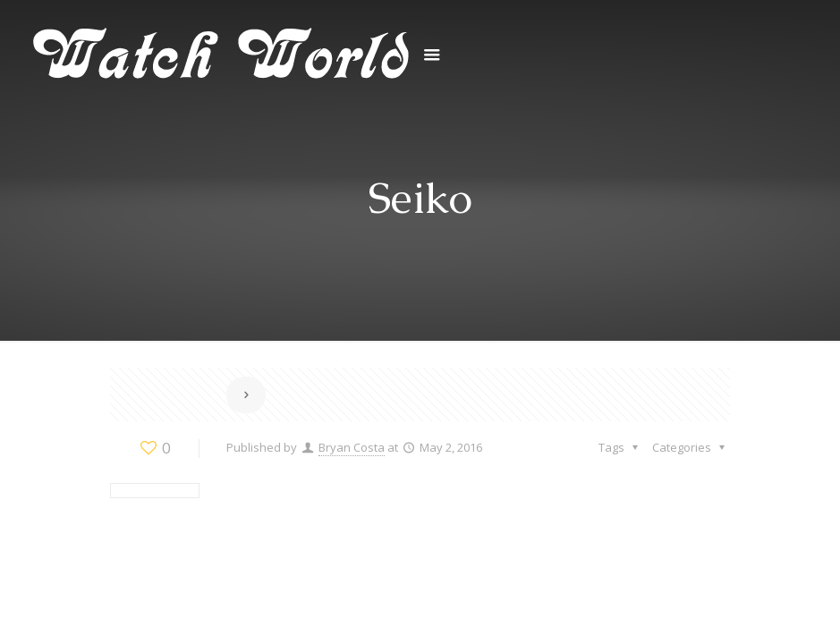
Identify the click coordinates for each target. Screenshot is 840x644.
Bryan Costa (352, 447)
